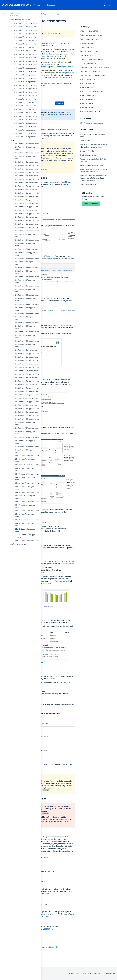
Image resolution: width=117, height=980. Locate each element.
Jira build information (87, 151)
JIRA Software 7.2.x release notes (27, 520)
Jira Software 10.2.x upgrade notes (25, 82)
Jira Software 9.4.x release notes (26, 196)
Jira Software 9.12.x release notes (25, 133)
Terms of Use (86, 973)
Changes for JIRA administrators (91, 59)
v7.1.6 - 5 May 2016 (87, 95)
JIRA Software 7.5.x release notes (27, 492)
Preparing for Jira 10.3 (88, 184)
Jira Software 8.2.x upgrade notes (27, 402)
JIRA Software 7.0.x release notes (27, 541)
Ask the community (91, 204)
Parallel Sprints (50, 54)
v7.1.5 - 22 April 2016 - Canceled (91, 91)
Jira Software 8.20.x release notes (27, 249)
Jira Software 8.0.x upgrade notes (27, 416)
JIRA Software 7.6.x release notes (27, 483)
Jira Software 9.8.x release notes (26, 169)
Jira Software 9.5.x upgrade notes (27, 193)
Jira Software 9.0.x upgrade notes (27, 227)
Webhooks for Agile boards (89, 51)
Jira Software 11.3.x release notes (25, 23)
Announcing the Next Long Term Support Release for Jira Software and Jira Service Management (94, 178)
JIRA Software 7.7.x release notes (27, 474)
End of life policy (55, 34)
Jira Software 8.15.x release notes (27, 295)
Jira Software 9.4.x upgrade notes (27, 200)
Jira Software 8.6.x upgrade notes (27, 374)
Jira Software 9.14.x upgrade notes (25, 123)
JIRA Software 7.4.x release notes (27, 502)
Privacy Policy (74, 973)
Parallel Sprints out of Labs (89, 39)
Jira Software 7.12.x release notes (27, 428)
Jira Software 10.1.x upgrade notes (25, 89)
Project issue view (86, 55)
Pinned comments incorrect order (92, 165)
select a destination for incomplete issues (48, 56)
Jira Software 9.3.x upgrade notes (27, 207)
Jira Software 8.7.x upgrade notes (27, 367)
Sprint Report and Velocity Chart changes (94, 67)
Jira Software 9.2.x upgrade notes (27, 214)
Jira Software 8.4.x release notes (26, 385)
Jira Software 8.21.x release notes (27, 240)
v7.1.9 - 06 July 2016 (87, 107)
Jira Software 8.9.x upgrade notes (27, 354)
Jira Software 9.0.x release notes (26, 224)
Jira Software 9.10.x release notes (27, 153)
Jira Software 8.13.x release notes (27, 313)
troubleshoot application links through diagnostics (56, 67)
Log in (111, 5)
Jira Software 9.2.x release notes (26, 210)
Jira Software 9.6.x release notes (26, 183)
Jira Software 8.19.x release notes (27, 258)
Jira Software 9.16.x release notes (25, 106)
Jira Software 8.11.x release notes (27, 332)
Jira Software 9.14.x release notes (25, 120)
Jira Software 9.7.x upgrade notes (27, 179)
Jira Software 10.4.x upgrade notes (25, 68)
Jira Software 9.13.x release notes (25, 126)
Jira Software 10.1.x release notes (25, 85)
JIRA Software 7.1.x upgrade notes (92, 123)
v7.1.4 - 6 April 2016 (87, 87)
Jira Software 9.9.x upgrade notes (27, 165)
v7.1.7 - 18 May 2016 (87, 99)
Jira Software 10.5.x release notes (25, 58)
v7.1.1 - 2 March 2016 (88, 79)
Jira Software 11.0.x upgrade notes (25, 40)
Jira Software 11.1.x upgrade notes (25, 34)
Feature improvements (88, 63)
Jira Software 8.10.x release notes (27, 341)
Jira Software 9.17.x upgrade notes (25, 102)
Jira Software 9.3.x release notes (26, 203)
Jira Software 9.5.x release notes (26, 190)
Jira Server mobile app (18, 544)
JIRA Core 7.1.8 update (41, 894)
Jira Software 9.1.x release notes (26, 217)
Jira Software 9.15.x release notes (25, 113)
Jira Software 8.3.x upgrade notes (27, 395)
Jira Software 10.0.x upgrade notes (25, 96)
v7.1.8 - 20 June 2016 (88, 103)
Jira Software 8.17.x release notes (27, 277)
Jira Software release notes (20, 20)
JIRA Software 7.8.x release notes (27, 465)
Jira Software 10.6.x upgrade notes (25, 54)
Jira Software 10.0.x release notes (25, 92)
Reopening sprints (86, 43)
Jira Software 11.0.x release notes (25, 37)
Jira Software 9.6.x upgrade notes (27, 186)
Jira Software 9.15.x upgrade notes (25, 116)
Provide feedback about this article (45, 947)
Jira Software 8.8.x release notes (26, 357)
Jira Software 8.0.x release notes (26, 412)
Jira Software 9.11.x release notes (27, 144)
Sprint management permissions (91, 35)
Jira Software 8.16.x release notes (27, 286)
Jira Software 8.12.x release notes (27, 323)
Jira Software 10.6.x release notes (25, 51)
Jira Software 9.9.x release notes (26, 162)
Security (97, 973)
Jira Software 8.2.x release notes (26, 398)
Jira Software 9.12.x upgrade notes (25, 137)
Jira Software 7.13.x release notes (27, 419)
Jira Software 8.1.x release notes (26, 405)
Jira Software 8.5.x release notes (26, 378)
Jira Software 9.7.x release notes (26, 176)
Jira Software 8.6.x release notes (26, 371)
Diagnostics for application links (91, 71)
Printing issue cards (87, 47)
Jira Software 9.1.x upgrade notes (27, 221)
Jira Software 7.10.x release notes (27, 446)
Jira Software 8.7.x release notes (26, 364)
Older (15, 140)
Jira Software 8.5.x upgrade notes (27, 381)
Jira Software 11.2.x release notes (25, 27)
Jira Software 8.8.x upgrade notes (27, 360)
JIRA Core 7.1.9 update (41, 916)
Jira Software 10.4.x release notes (25, 65)
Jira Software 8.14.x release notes (27, 304)
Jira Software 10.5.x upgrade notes (25, 61)
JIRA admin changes (55, 77)
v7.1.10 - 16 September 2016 (90, 111)
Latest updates (85, 141)
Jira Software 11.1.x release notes (25, 30)
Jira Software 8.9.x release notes (26, 350)
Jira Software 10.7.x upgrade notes (25, 47)
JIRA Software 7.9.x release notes (27, 456)
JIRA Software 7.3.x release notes (27, 511)
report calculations (52, 75)
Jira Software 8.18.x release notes (27, 268)
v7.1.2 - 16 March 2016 (88, 83)
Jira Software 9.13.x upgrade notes (25, 130)
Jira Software (14, 14)
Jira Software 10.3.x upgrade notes (25, 75)
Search (104, 5)
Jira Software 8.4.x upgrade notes (27, 388)
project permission (54, 182)
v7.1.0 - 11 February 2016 (89, 31)
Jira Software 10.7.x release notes (25, 44)
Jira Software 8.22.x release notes (27, 231)
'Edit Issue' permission (62, 220)
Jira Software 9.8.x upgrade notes (27, 172)
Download (60, 103)
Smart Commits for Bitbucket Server (93, 75)
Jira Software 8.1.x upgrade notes (27, 409)
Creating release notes (88, 155)
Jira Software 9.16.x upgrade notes (25, 109)
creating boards (66, 73)
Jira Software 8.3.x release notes (26, 391)
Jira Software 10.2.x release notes (25, 78)
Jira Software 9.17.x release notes (25, 99)
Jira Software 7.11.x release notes (27, 437)
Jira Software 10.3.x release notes (25, 71)
